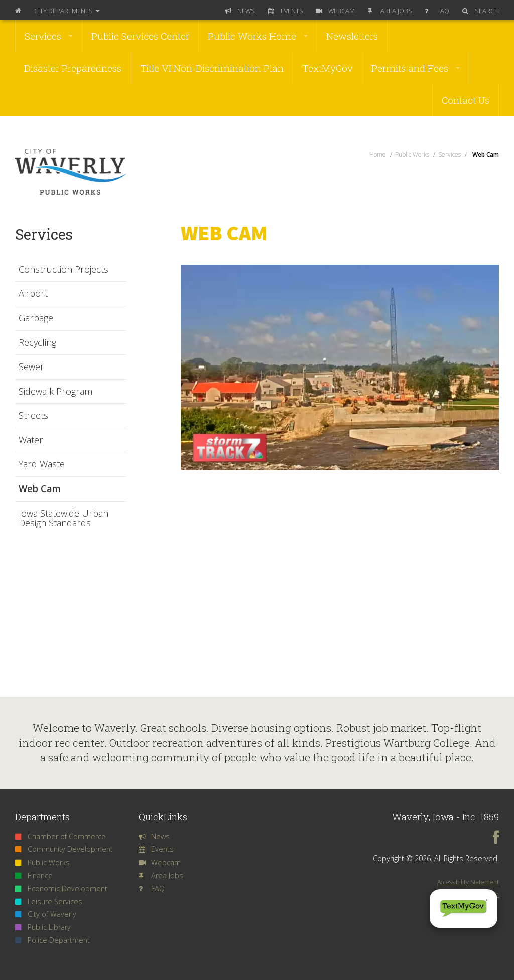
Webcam (335, 11)
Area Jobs (390, 11)
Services (49, 36)
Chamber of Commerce (60, 837)
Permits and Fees (416, 68)
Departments (67, 11)
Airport (33, 294)
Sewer (31, 367)
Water (31, 440)
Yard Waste (42, 464)
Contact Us (466, 100)
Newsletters (352, 36)
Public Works (42, 862)
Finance (34, 875)
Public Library (43, 927)
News (240, 11)
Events (286, 11)
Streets (33, 416)
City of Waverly (46, 914)
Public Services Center (140, 36)
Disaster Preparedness (73, 68)
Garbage (36, 318)
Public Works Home (258, 36)
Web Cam (40, 489)
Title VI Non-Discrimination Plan (212, 68)
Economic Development (61, 888)
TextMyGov (328, 68)
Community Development (64, 849)
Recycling (37, 343)
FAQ (437, 11)
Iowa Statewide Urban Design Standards (63, 518)
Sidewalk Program (55, 392)
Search (481, 11)
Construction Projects (63, 270)
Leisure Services (49, 901)
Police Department (52, 940)
